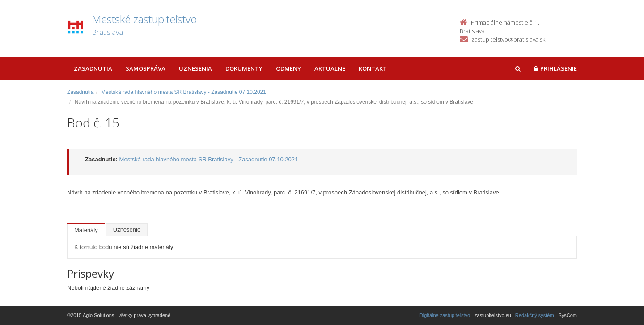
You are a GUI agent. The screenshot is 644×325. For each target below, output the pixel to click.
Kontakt (373, 68)
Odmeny (288, 68)
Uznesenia (195, 68)
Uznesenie (127, 230)
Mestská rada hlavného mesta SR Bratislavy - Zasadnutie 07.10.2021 (184, 92)
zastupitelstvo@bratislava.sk (508, 39)
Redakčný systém (535, 315)
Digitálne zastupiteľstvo (445, 315)
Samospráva (146, 68)
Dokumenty (244, 68)
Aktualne (330, 68)
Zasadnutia (93, 68)
